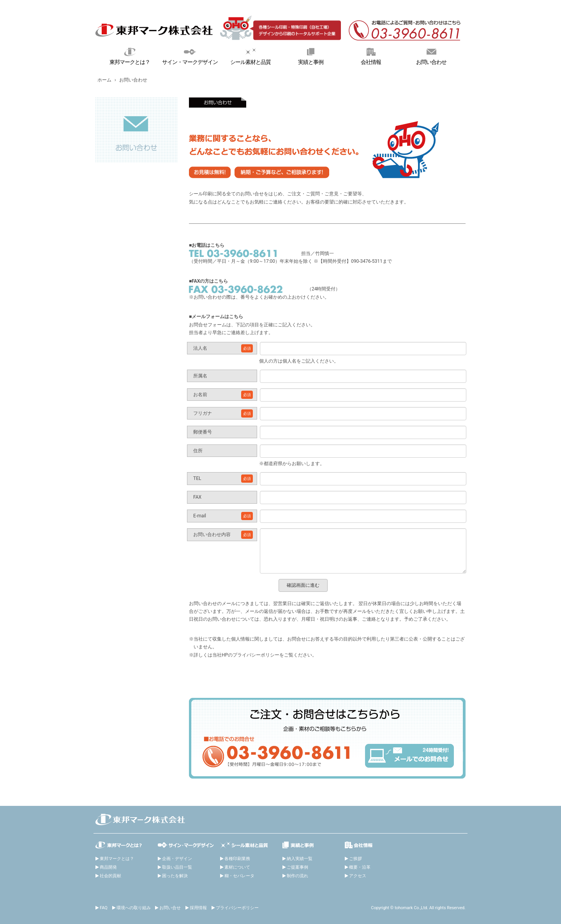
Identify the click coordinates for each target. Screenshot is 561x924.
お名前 (223, 395)
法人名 (223, 348)
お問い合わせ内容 (223, 535)
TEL (223, 479)
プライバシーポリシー (237, 908)
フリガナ (223, 413)
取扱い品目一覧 (177, 867)
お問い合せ (170, 908)
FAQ (104, 908)
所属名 (200, 376)
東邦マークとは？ (130, 55)
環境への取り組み (134, 908)
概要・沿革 (360, 867)
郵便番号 (203, 432)
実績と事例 (311, 55)
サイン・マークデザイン (190, 55)
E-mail (223, 516)
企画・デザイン (177, 859)
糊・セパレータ (239, 876)
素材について (237, 867)
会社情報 (371, 55)
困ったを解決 (175, 876)
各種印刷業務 (237, 859)
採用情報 (198, 908)
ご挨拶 (355, 859)
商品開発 (108, 867)
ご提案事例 (297, 867)
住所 (198, 451)
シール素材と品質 (250, 55)
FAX (197, 497)
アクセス (358, 876)
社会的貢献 (110, 876)
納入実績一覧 (300, 859)
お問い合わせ (431, 55)
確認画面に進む (303, 585)
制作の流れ (297, 876)
